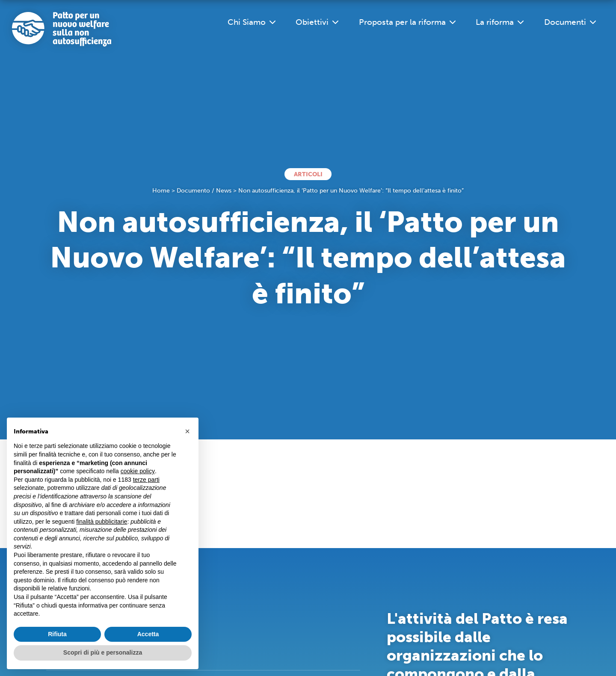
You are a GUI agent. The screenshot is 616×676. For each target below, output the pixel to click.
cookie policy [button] (138, 471)
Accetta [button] (148, 634)
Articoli (308, 174)
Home (161, 191)
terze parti (146, 480)
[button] (187, 431)
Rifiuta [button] (57, 634)
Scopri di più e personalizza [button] (103, 652)
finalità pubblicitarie (102, 522)
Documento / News (204, 191)
